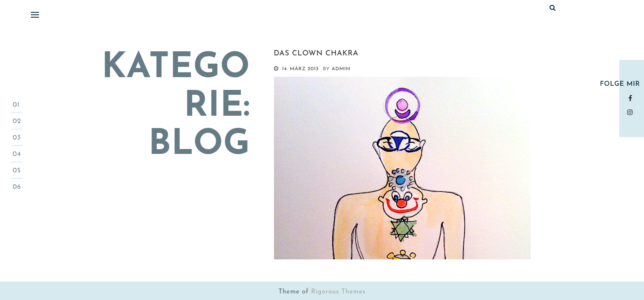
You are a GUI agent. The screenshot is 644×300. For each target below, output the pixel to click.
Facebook (632, 98)
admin (341, 69)
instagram (632, 112)
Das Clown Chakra (316, 54)
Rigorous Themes (338, 292)
